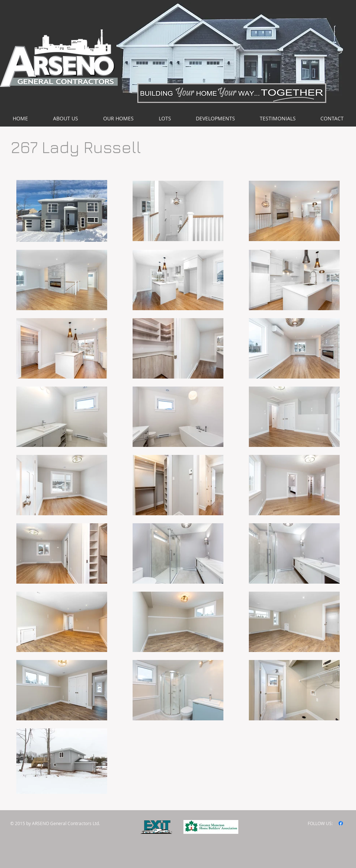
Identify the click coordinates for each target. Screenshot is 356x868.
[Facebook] (341, 823)
